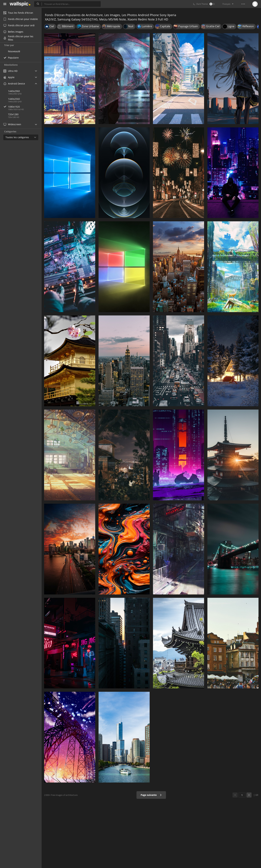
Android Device (14, 84)
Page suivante (151, 795)
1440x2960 (14, 91)
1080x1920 (25, 107)
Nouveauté (14, 51)
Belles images (13, 32)
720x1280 (13, 114)
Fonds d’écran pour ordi (19, 25)
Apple (9, 77)
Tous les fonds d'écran (18, 13)
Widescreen (12, 124)
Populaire (13, 58)
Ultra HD (10, 71)
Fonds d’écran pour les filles (18, 38)
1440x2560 (14, 99)
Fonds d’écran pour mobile (21, 19)
